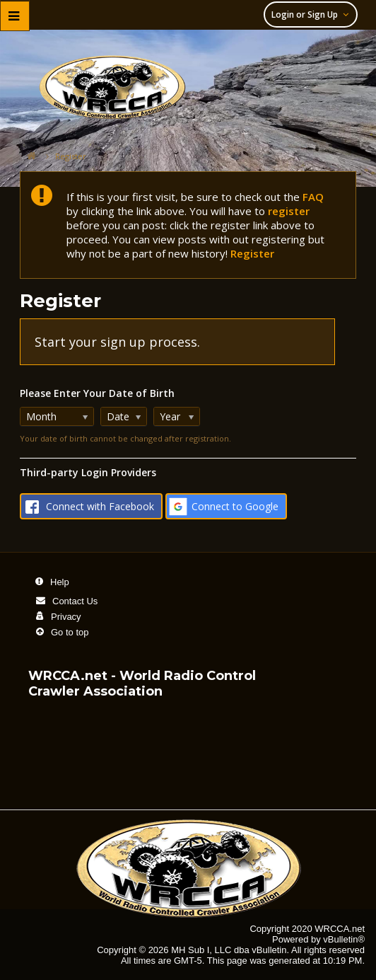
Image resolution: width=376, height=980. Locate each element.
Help (60, 582)
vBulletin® (344, 939)
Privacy (66, 617)
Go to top (70, 632)
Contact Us (75, 601)
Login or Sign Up (312, 15)
